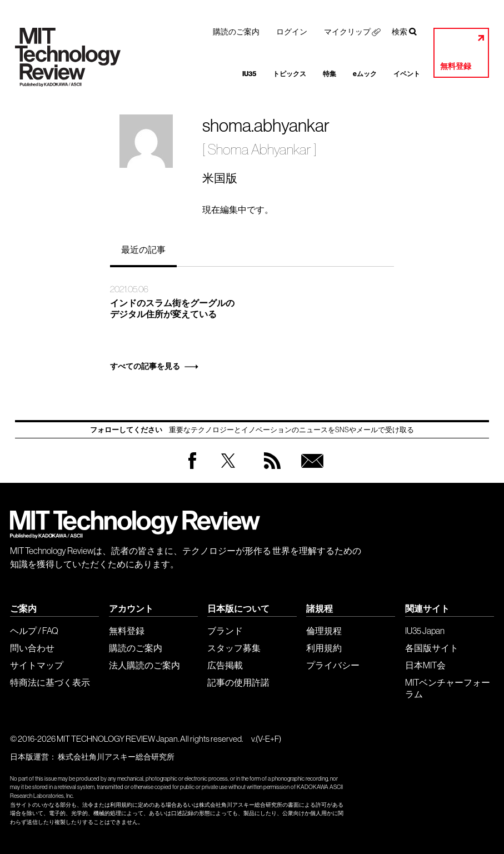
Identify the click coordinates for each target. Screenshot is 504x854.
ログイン (292, 32)
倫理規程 (324, 631)
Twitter (228, 471)
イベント (407, 74)
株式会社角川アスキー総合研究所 (116, 757)
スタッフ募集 (234, 648)
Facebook (192, 469)
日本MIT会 (425, 665)
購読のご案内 (236, 32)
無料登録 (456, 66)
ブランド (225, 631)
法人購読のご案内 (144, 665)
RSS (270, 471)
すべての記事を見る (145, 366)
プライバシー (333, 665)
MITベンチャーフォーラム (448, 688)
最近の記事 (143, 249)
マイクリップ (347, 32)
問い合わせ (32, 648)
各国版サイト (432, 648)
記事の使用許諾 (238, 682)
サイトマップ (37, 665)
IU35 (249, 74)
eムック (365, 74)
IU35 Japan (425, 631)
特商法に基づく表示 (50, 682)
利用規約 (324, 648)
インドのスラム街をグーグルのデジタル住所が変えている (172, 309)
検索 (400, 32)
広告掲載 (225, 665)
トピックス (290, 74)
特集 (330, 74)
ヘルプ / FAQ (34, 631)
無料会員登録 (310, 471)
